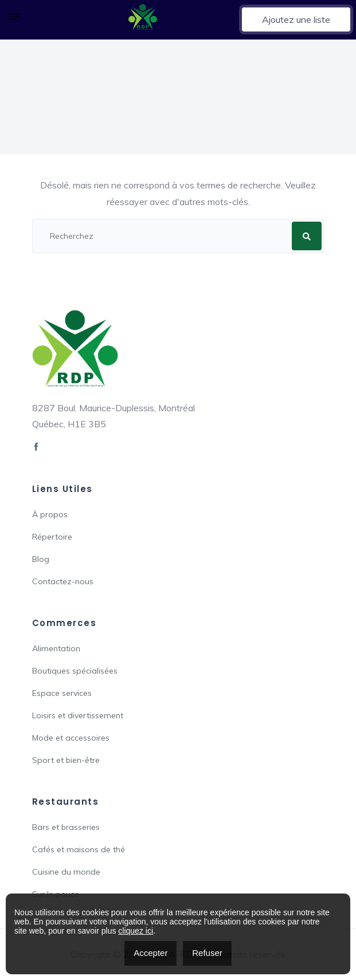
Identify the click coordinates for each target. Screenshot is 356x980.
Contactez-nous (63, 581)
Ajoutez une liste (296, 19)
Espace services (62, 693)
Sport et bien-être (66, 760)
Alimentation (56, 648)
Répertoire (52, 537)
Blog (41, 559)
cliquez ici (136, 931)
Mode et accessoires (71, 738)
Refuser (207, 953)
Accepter (150, 953)
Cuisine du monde (66, 872)
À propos (50, 514)
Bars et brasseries (66, 827)
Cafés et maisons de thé (79, 849)
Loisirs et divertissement (78, 715)
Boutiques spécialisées (75, 671)
